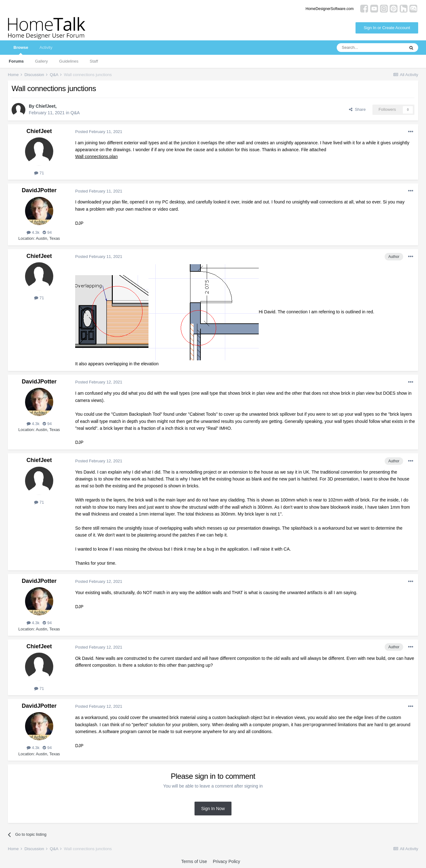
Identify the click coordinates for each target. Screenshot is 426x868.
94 (47, 232)
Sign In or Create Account (387, 28)
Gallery (42, 61)
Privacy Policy (226, 861)
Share (357, 109)
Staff (94, 61)
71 (39, 173)
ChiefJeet (46, 106)
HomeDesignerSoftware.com (330, 9)
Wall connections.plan (96, 157)
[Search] (371, 48)
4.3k (33, 232)
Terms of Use (194, 861)
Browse (21, 50)
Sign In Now (213, 809)
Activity (46, 47)
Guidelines (69, 61)
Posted (99, 132)
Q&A (75, 113)
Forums (16, 61)
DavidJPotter (39, 190)
